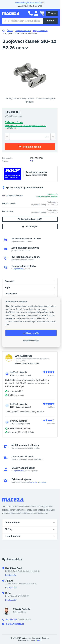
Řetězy (10, 31)
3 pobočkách (19, 269)
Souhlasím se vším (31, 333)
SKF (32, 161)
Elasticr (38, 640)
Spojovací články (40, 31)
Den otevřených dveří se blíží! (28, 3)
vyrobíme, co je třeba (38, 482)
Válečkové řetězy (23, 31)
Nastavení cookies (31, 340)
